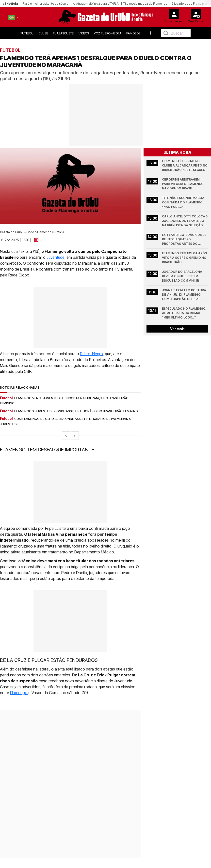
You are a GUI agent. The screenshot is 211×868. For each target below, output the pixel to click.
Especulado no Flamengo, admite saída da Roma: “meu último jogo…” (185, 313)
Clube (43, 33)
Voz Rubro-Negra (108, 33)
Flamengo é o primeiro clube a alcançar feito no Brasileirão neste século (185, 165)
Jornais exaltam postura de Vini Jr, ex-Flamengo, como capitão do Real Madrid (184, 295)
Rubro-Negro (91, 354)
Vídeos (84, 33)
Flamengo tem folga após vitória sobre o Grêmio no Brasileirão (185, 258)
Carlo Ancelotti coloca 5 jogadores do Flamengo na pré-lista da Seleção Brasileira (185, 221)
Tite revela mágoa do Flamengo (145, 4)
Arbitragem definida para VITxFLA (96, 4)
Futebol (27, 33)
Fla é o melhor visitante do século (45, 4)
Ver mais (177, 329)
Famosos (133, 33)
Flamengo (19, 693)
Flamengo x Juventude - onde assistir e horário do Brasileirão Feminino (76, 411)
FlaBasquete (63, 33)
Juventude (56, 257)
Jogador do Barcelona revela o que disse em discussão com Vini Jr (182, 276)
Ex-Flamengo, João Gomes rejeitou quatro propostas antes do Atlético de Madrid (185, 239)
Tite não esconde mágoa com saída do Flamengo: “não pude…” (184, 202)
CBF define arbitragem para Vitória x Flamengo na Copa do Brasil (183, 184)
